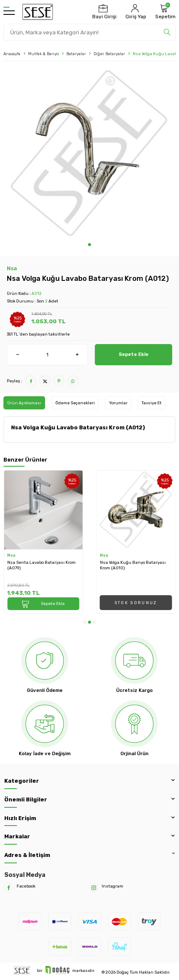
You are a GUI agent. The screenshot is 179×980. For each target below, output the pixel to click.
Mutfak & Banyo (43, 54)
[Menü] (9, 12)
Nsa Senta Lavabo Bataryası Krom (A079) (41, 565)
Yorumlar (118, 403)
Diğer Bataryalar (109, 54)
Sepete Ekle (134, 354)
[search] (167, 32)
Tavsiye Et (152, 403)
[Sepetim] (164, 12)
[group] (89, 154)
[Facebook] (9, 888)
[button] (89, 245)
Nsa (12, 268)
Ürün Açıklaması (24, 403)
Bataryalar (76, 54)
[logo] (38, 12)
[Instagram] (94, 888)
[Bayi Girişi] (103, 12)
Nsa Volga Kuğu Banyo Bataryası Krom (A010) (133, 565)
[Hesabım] (135, 12)
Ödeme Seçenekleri (75, 403)
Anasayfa (12, 54)
